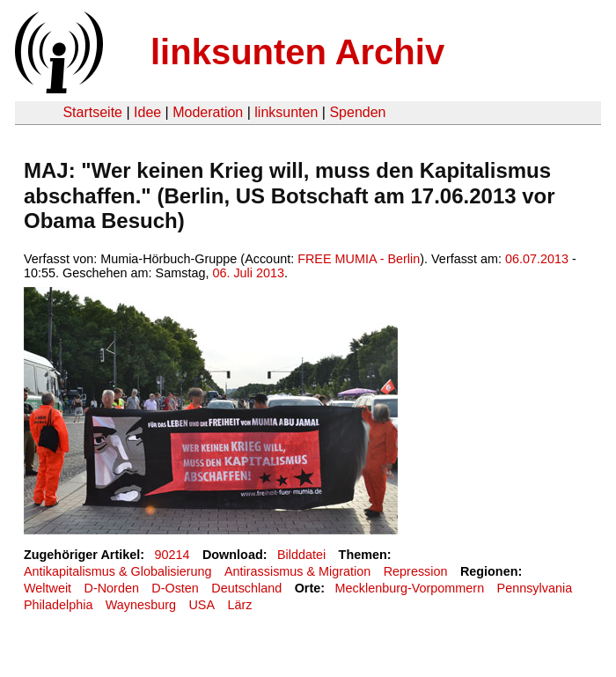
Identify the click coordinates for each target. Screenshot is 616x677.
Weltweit (48, 588)
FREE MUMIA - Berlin (359, 259)
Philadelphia (58, 605)
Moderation (208, 112)
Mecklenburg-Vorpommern (410, 588)
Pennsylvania (535, 588)
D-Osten (175, 588)
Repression (416, 571)
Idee (147, 112)
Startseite (92, 112)
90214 (172, 555)
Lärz (239, 605)
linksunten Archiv (297, 52)
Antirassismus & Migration (297, 571)
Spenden (357, 112)
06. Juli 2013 (248, 273)
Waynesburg (141, 605)
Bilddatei (301, 555)
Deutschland (246, 588)
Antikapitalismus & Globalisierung (118, 571)
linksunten (286, 112)
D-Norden (112, 588)
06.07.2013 (537, 259)
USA (202, 605)
